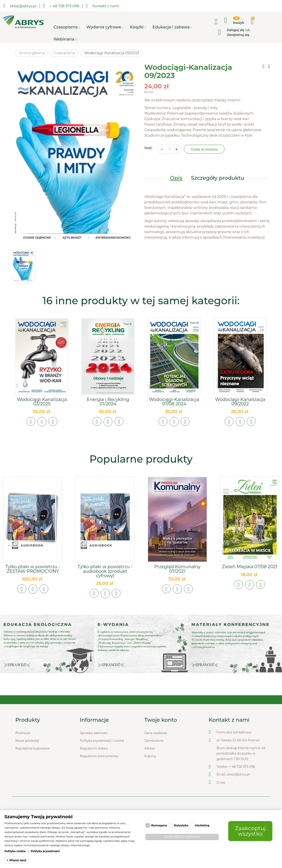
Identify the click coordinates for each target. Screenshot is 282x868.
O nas (221, 783)
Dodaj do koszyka (204, 150)
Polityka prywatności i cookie (102, 741)
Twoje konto (161, 720)
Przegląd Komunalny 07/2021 (177, 569)
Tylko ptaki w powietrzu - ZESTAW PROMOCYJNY (33, 569)
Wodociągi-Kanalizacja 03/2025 (42, 402)
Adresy (150, 749)
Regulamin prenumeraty (99, 756)
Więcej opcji (18, 860)
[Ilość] (170, 149)
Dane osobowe (156, 733)
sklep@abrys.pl (238, 775)
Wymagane (159, 825)
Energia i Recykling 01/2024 (108, 402)
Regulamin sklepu (94, 749)
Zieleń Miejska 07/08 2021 (250, 567)
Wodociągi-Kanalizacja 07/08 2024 (174, 402)
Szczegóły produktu (218, 178)
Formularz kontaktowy (234, 733)
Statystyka (181, 825)
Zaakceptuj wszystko (250, 831)
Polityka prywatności (45, 851)
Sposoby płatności (94, 733)
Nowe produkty (27, 741)
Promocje (23, 733)
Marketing (202, 825)
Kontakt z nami (102, 6)
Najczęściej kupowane (32, 749)
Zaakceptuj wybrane (182, 837)
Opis (176, 178)
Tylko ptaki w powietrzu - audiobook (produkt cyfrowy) (105, 571)
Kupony (150, 756)
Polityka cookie (15, 851)
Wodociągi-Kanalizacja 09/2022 (240, 402)
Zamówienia (154, 741)
